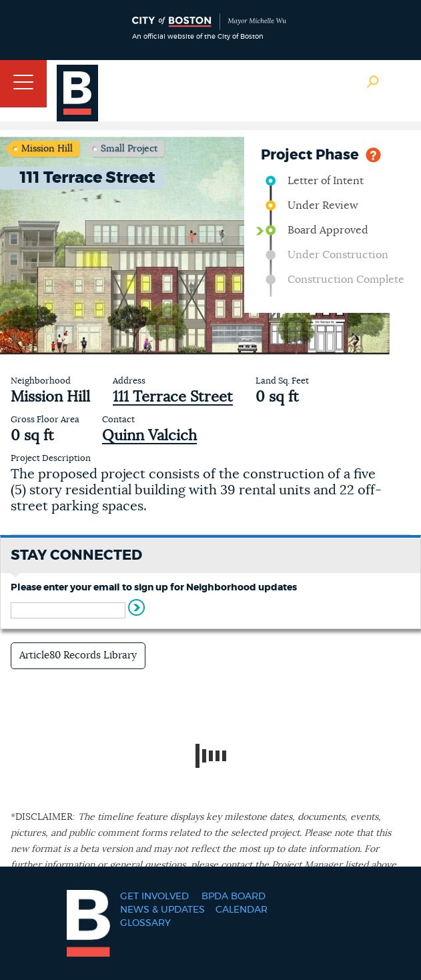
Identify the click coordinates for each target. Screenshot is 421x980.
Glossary (145, 923)
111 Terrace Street (173, 397)
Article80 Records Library (78, 655)
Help (373, 154)
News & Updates (162, 910)
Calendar (242, 910)
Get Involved (154, 897)
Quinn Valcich (149, 436)
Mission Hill (47, 149)
